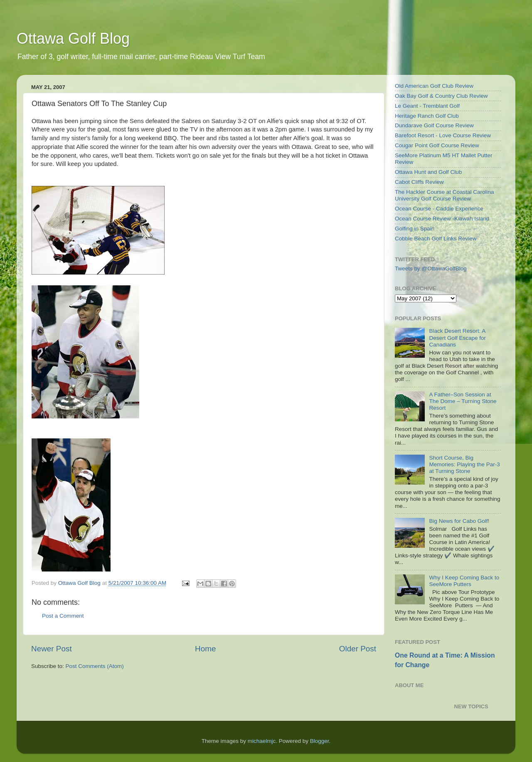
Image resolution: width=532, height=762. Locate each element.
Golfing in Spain (415, 229)
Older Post (358, 649)
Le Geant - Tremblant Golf (427, 106)
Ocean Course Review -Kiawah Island (442, 219)
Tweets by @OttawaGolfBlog (431, 268)
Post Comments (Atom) (95, 666)
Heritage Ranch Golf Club (427, 116)
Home (205, 649)
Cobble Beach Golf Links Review (436, 239)
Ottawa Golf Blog (73, 38)
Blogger (320, 741)
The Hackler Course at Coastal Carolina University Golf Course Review (445, 195)
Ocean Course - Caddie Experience (439, 209)
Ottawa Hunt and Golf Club (428, 172)
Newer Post (52, 649)
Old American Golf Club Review (434, 86)
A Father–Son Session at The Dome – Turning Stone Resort (463, 401)
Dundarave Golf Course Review (434, 125)
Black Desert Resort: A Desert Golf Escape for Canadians (457, 338)
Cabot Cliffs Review (419, 182)
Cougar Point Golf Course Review (437, 145)
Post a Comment (63, 616)
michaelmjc (262, 741)
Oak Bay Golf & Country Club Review (441, 96)
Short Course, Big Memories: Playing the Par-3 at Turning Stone (464, 464)
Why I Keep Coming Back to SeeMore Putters (464, 581)
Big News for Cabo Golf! (459, 521)
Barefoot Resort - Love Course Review (443, 135)
